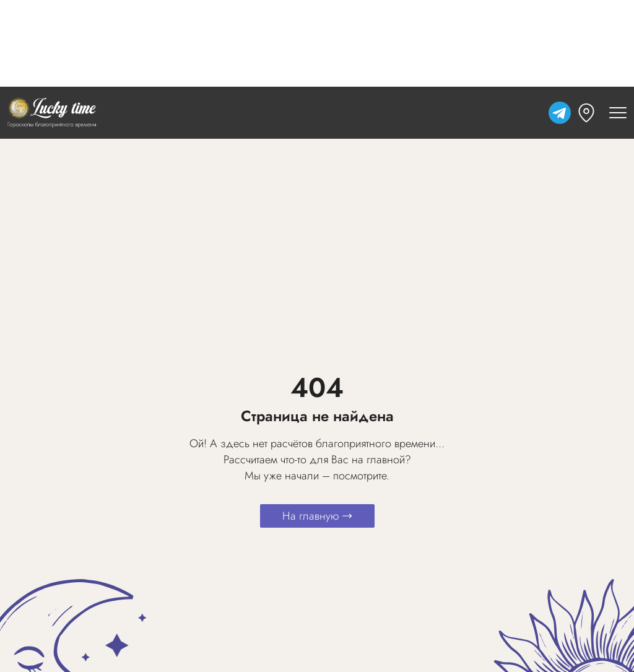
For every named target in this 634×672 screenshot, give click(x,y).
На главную (317, 516)
